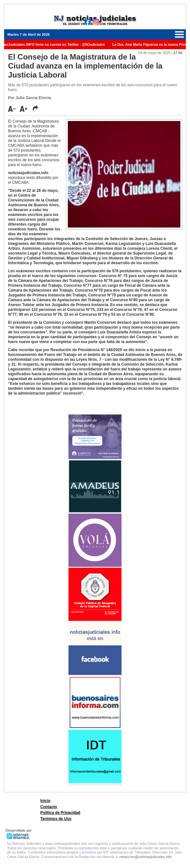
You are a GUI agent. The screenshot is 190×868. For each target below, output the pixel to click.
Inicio (45, 801)
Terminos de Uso (56, 819)
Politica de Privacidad (60, 813)
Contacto (49, 807)
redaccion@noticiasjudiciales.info (146, 857)
